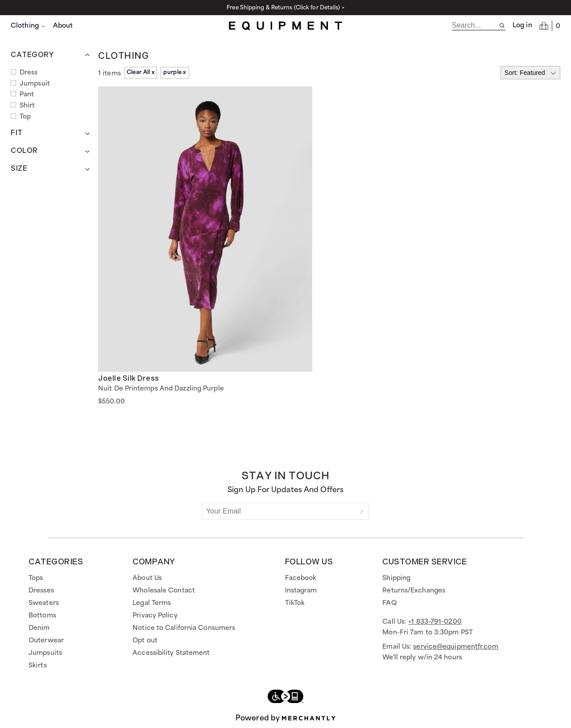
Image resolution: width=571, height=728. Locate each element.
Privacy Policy (155, 616)
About (63, 26)
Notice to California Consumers (184, 628)
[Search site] (502, 26)
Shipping (396, 578)
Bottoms (42, 616)
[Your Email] (279, 511)
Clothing (28, 26)
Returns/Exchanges (414, 591)
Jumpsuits (45, 653)
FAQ (389, 603)
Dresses (41, 591)
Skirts (38, 666)
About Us (147, 578)
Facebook (301, 578)
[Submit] (362, 511)
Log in (522, 25)
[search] (475, 25)
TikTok (295, 603)
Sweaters (44, 603)
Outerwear (46, 641)
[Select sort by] (530, 73)
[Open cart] (550, 25)
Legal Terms (152, 603)
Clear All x (141, 72)
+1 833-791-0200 (435, 622)
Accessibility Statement (171, 653)
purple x (175, 72)
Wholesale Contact (164, 591)
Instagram (301, 591)
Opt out (145, 641)
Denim (39, 628)
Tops (36, 578)
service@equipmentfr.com (455, 647)
